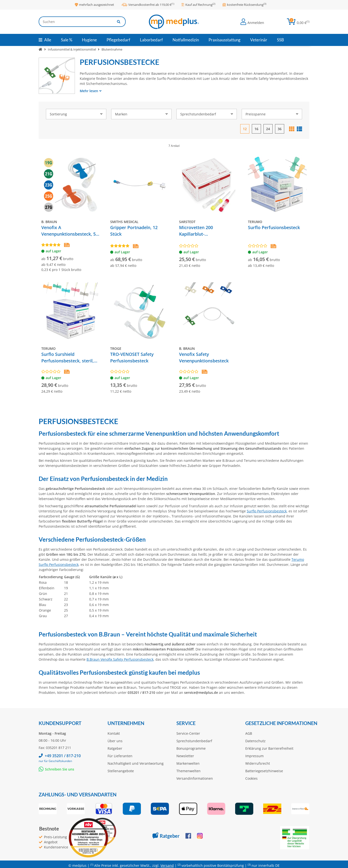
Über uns (115, 741)
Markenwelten (188, 763)
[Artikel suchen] (119, 22)
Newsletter (185, 756)
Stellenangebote (121, 771)
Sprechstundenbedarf (194, 741)
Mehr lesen (91, 91)
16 (256, 129)
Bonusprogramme (191, 748)
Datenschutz (255, 741)
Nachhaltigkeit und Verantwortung (136, 763)
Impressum (254, 756)
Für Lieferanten (120, 756)
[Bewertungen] (51, 245)
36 (280, 129)
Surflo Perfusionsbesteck (267, 511)
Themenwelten (188, 771)
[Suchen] (75, 22)
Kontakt (114, 733)
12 (245, 129)
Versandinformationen (195, 778)
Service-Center (188, 733)
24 (268, 129)
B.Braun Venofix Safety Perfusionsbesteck (120, 659)
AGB (249, 733)
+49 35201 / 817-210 (63, 756)
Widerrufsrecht (258, 763)
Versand (167, 865)
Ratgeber (115, 748)
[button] (252, 22)
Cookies (251, 778)
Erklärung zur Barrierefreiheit (269, 748)
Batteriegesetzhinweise (264, 771)
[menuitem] (67, 40)
